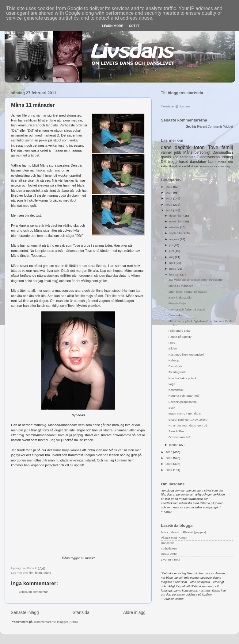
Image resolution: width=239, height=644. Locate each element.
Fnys (172, 343)
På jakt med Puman (174, 538)
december (176, 216)
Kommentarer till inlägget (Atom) (56, 622)
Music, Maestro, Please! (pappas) (183, 532)
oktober (175, 227)
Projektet (175, 166)
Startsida (81, 612)
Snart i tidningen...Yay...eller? (188, 420)
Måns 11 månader (181, 286)
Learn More (112, 26)
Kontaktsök (176, 390)
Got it (134, 26)
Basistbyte (176, 366)
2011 (169, 210)
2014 (169, 193)
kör (175, 157)
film (31, 573)
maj (172, 257)
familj (227, 147)
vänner (166, 152)
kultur (206, 166)
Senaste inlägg (25, 612)
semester (187, 157)
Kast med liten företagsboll (186, 355)
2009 (169, 458)
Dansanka (168, 543)
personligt (203, 152)
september (177, 233)
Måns (47, 573)
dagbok (183, 147)
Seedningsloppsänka (183, 402)
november (176, 221)
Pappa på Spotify (180, 337)
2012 (169, 204)
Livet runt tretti (171, 559)
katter (165, 166)
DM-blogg (169, 162)
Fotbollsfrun (169, 548)
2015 (169, 187)
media (222, 162)
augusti (175, 239)
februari (175, 274)
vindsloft (188, 166)
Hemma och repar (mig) (184, 396)
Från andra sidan (180, 331)
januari (174, 445)
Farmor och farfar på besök (187, 309)
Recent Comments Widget (215, 127)
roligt (228, 166)
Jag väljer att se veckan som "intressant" (196, 280)
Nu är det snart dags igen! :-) (188, 425)
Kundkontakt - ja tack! (183, 378)
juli (171, 245)
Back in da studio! (180, 297)
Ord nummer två (179, 437)
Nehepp (174, 360)
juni (172, 251)
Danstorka (175, 315)
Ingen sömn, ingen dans (185, 413)
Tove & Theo (177, 431)
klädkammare (217, 166)
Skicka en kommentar (33, 592)
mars (173, 269)
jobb (178, 152)
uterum (198, 166)
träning (227, 157)
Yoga (172, 384)
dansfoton (198, 162)
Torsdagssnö (177, 372)
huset (183, 162)
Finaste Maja (177, 303)
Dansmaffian (223, 152)
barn (212, 162)
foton (38, 573)
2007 (169, 470)
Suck (172, 408)
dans (166, 147)
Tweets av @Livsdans (176, 106)
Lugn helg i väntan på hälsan (188, 292)
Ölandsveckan (208, 157)
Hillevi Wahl (169, 554)
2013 (169, 198)
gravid (166, 157)
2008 (169, 464)
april (172, 263)
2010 (169, 452)
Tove (213, 147)
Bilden (173, 348)
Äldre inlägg (134, 612)
